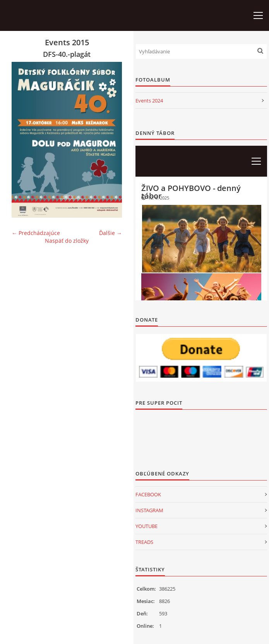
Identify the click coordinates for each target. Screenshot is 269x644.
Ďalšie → (111, 233)
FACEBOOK (148, 494)
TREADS (144, 542)
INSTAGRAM (149, 510)
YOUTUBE (146, 526)
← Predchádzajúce (36, 233)
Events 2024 (149, 101)
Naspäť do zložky (67, 241)
